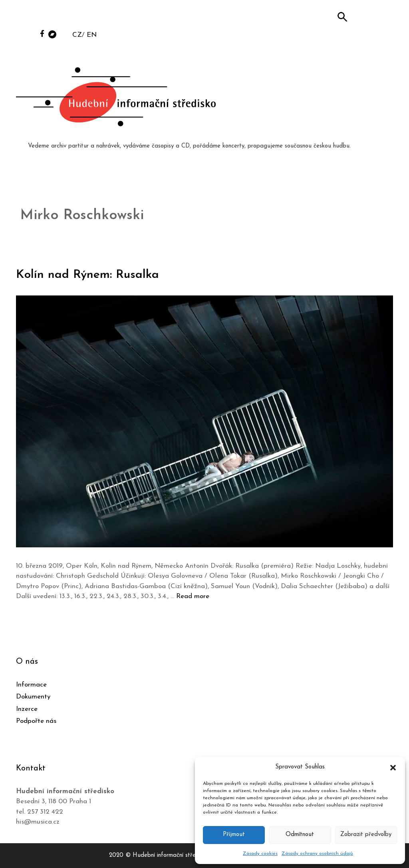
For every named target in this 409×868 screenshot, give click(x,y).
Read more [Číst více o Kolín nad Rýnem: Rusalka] (193, 596)
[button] (393, 767)
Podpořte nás (36, 721)
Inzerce (27, 709)
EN (92, 35)
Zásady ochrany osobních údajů (317, 854)
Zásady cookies (260, 854)
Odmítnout (300, 835)
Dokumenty (33, 697)
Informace (31, 685)
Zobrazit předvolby (366, 835)
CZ (77, 35)
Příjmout (234, 835)
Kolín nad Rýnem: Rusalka (87, 275)
